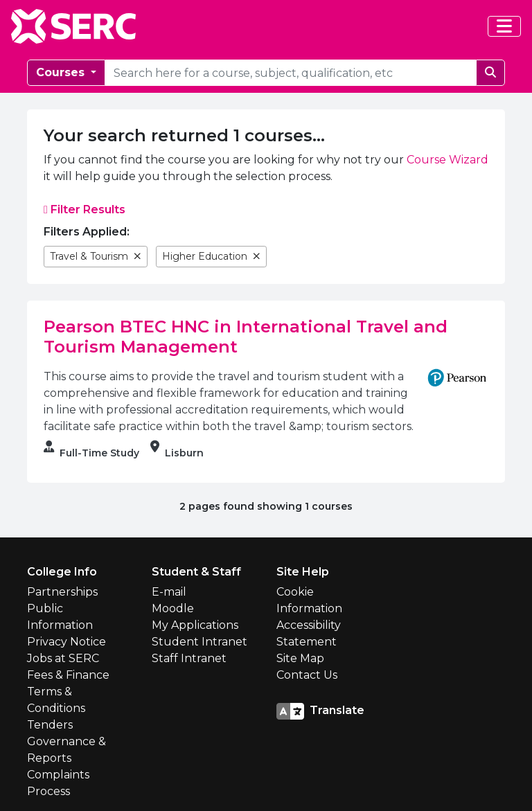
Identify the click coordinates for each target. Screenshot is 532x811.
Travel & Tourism (96, 256)
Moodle (173, 608)
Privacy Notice (66, 642)
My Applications (195, 625)
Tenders (50, 725)
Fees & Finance (68, 675)
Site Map (300, 658)
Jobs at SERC (63, 658)
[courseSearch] (291, 73)
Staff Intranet (189, 658)
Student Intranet (199, 642)
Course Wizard (447, 160)
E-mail (169, 592)
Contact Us (307, 675)
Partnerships (62, 592)
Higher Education (211, 256)
